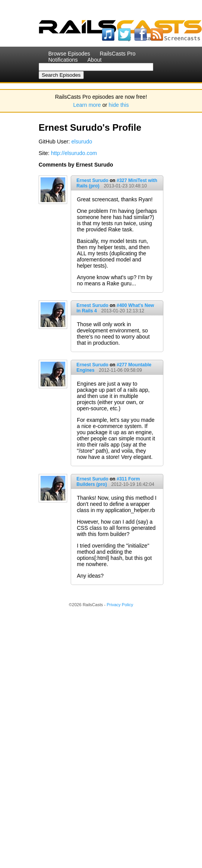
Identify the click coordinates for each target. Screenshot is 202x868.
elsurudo (82, 142)
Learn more (87, 105)
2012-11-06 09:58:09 (120, 370)
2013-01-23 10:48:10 (125, 186)
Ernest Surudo (93, 180)
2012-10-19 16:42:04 (133, 484)
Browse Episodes (69, 54)
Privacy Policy (120, 605)
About (94, 60)
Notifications (63, 60)
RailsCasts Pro (118, 54)
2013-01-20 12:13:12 (123, 311)
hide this (119, 105)
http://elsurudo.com (74, 153)
